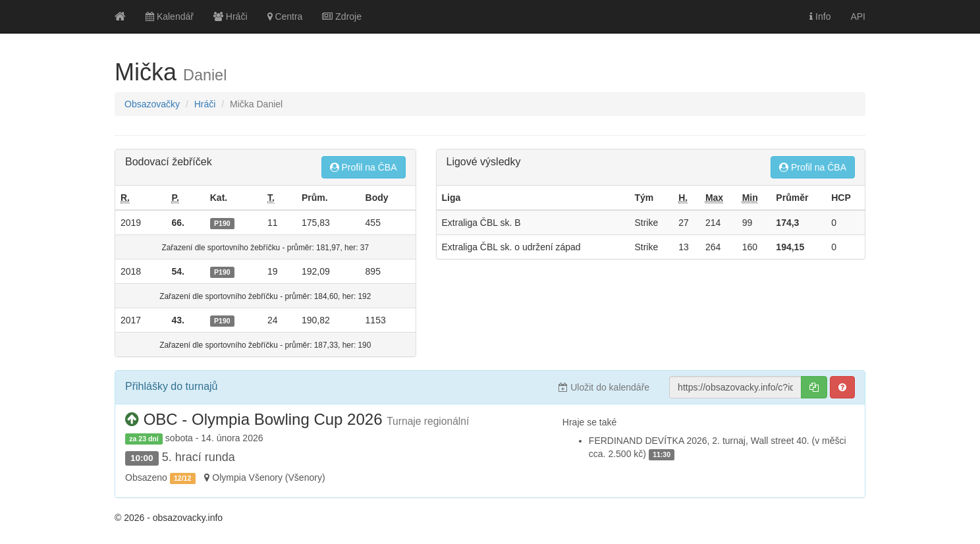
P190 (222, 223)
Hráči (231, 16)
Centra (285, 16)
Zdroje (342, 16)
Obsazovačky (152, 104)
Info (820, 16)
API (858, 16)
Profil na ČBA (364, 167)
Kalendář (170, 16)
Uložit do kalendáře (604, 387)
